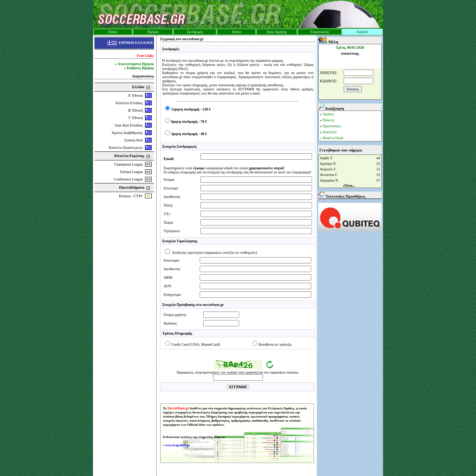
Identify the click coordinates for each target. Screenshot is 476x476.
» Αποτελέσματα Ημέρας (134, 64)
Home (113, 32)
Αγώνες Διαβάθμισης (127, 133)
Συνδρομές (195, 32)
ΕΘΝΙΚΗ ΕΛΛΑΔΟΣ (136, 43)
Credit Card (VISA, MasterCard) (196, 344)
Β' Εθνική (136, 110)
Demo (237, 32)
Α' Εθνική (135, 95)
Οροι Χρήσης (277, 32)
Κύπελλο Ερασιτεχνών (126, 148)
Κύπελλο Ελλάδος (129, 103)
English (362, 32)
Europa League (131, 172)
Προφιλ (153, 32)
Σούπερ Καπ (134, 140)
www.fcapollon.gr (177, 445)
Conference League (128, 179)
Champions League (128, 164)
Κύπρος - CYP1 (131, 196)
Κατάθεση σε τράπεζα (275, 344)
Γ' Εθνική (136, 118)
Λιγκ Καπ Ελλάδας (129, 125)
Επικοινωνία (320, 32)
